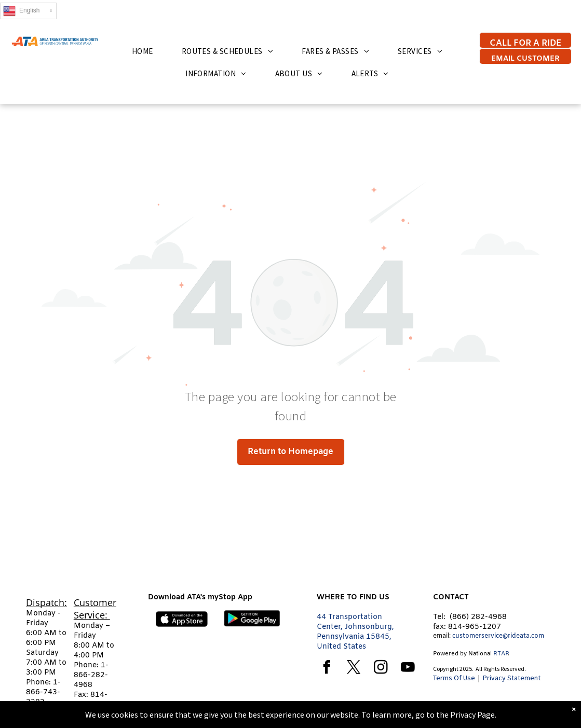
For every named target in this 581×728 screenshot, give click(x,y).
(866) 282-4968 (478, 617)
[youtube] (408, 669)
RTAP (501, 654)
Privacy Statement (512, 678)
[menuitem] (146, 51)
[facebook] (327, 669)
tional (484, 654)
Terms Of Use (454, 678)
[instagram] (381, 669)
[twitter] (354, 669)
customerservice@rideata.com (498, 636)
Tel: (439, 617)
